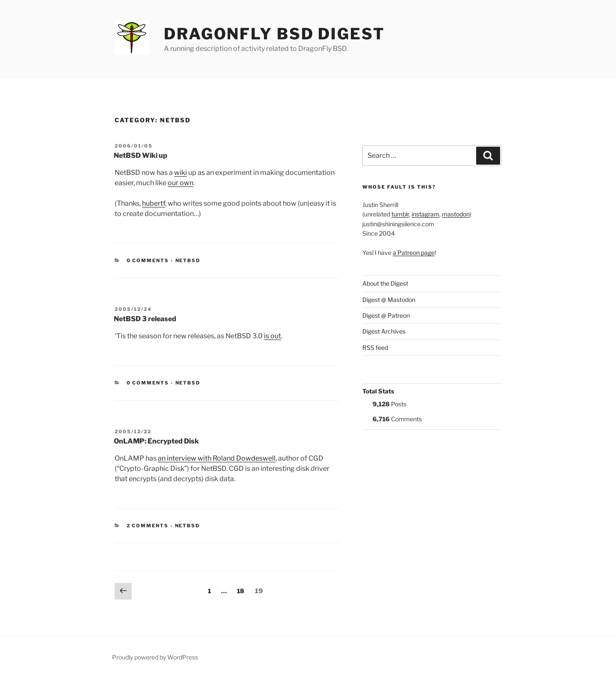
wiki (181, 173)
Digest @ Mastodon (389, 300)
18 (243, 590)
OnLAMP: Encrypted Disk (156, 441)
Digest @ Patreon (386, 315)
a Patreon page (414, 253)
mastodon (456, 214)
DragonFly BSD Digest (274, 34)
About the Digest (385, 283)
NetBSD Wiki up (141, 155)
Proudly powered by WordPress (155, 657)
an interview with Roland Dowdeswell (217, 458)
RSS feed (375, 347)
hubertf (154, 203)
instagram (425, 214)
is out (272, 336)
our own (181, 183)
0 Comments (148, 260)
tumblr (400, 214)
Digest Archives (384, 331)
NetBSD (188, 260)
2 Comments (148, 526)
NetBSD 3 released (145, 319)
